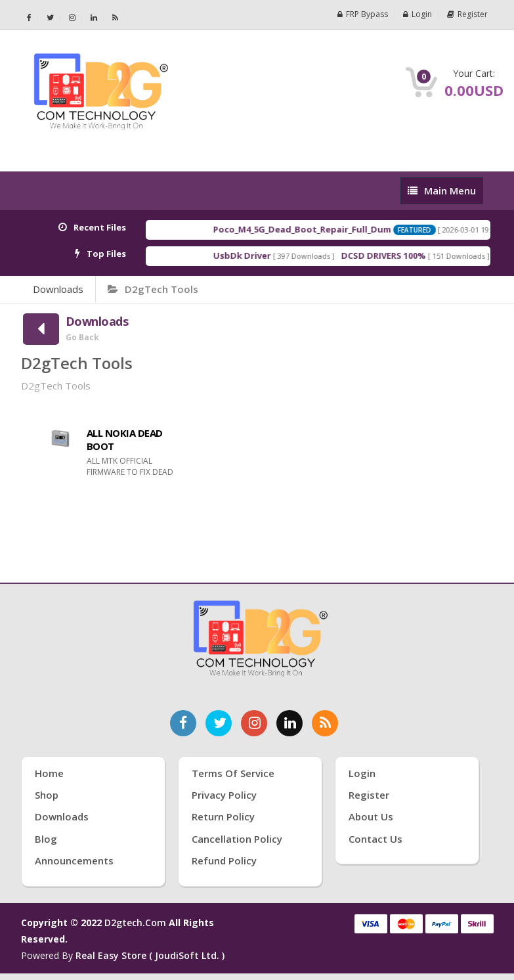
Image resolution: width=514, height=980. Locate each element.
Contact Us (375, 839)
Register (467, 14)
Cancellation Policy (237, 839)
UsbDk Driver (253, 256)
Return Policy (223, 816)
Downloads (58, 289)
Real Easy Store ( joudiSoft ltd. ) (150, 955)
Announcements (74, 860)
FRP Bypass (363, 14)
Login (418, 14)
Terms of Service (233, 773)
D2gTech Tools (153, 289)
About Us (371, 816)
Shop (47, 795)
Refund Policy (224, 860)
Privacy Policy (224, 795)
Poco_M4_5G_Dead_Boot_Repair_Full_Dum (313, 229)
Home (49, 773)
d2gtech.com (137, 923)
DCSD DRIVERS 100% (395, 256)
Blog (46, 839)
